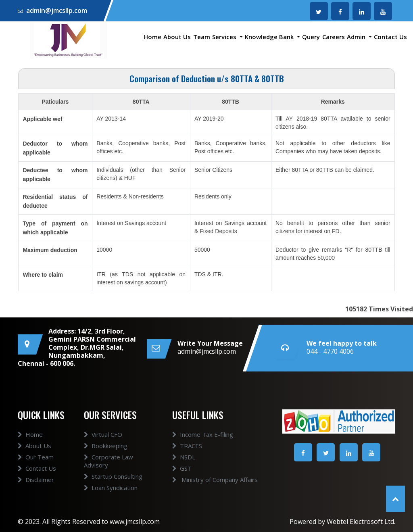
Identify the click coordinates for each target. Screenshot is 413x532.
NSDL (184, 457)
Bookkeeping (106, 446)
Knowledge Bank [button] (270, 37)
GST (182, 468)
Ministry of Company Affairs (215, 480)
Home (152, 37)
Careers (334, 37)
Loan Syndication (111, 488)
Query (311, 37)
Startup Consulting (113, 476)
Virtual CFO (103, 434)
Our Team (36, 457)
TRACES (187, 446)
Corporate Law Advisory (108, 461)
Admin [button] (357, 37)
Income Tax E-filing (203, 434)
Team (202, 37)
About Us (177, 37)
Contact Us (390, 37)
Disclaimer (36, 480)
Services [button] (225, 37)
